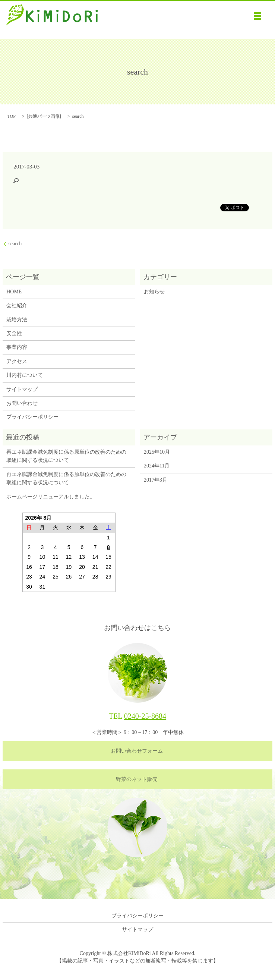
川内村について (25, 375)
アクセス (17, 361)
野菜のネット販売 (137, 779)
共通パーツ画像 (44, 116)
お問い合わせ (22, 403)
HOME (14, 292)
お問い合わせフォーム (137, 751)
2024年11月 (157, 466)
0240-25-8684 (145, 716)
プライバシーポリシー (32, 417)
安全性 (14, 333)
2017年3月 (156, 480)
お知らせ (154, 292)
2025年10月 (157, 452)
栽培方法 (17, 320)
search (15, 244)
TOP (11, 116)
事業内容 (17, 347)
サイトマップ (22, 389)
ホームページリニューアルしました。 (51, 497)
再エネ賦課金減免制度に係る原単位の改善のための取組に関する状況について (66, 456)
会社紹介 (17, 305)
